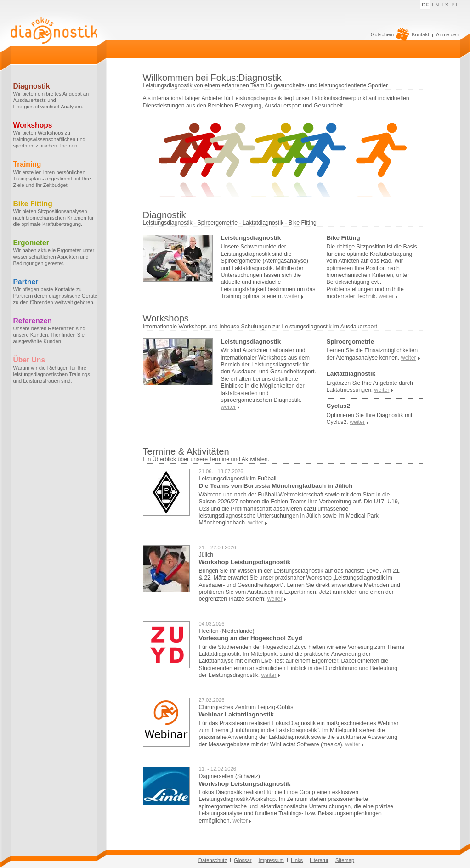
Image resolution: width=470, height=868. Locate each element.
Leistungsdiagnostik (251, 238)
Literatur (319, 860)
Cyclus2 (339, 406)
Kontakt (420, 34)
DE (425, 5)
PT (454, 5)
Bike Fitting (343, 238)
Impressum (271, 860)
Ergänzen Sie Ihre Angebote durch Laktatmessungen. (370, 386)
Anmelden (447, 34)
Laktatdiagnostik (351, 374)
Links (297, 860)
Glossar (243, 860)
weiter (256, 523)
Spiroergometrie (351, 341)
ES (445, 5)
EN (436, 5)
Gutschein (389, 37)
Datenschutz (213, 860)
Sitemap (345, 860)
